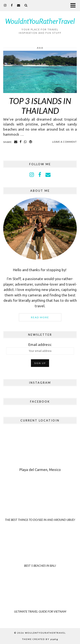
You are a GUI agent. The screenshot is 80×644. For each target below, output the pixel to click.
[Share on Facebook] (21, 142)
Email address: (40, 349)
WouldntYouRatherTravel (40, 21)
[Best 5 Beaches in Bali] (40, 552)
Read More (40, 317)
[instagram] (5, 5)
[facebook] (12, 5)
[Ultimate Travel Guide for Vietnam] (40, 597)
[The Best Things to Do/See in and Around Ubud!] (40, 506)
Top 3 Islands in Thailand (40, 106)
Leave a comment (65, 142)
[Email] (19, 5)
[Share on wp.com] (31, 142)
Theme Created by (40, 639)
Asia (40, 48)
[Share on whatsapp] (25, 142)
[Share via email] (16, 142)
